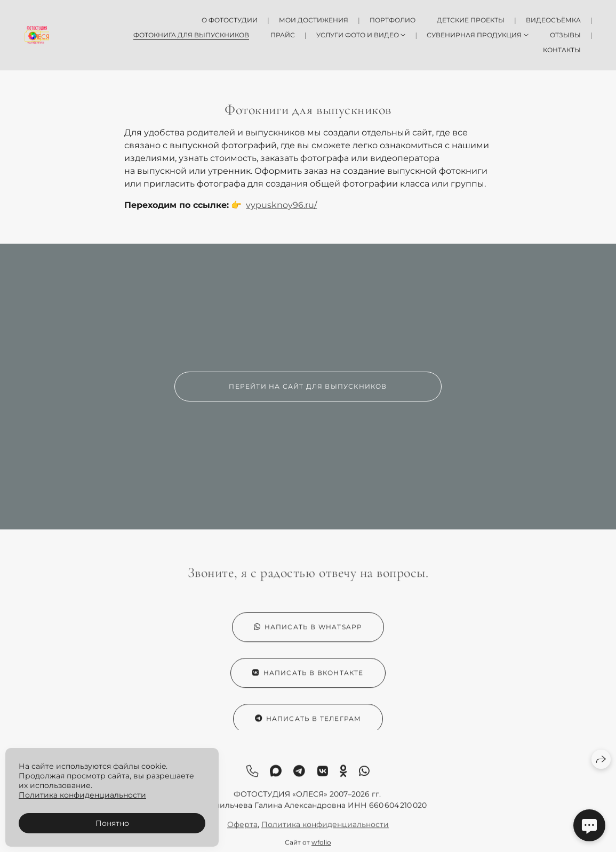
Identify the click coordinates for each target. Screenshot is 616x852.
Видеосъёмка (553, 20)
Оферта (242, 830)
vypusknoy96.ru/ (281, 205)
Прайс (283, 35)
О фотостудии (230, 20)
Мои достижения (314, 20)
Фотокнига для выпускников (191, 35)
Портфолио (393, 20)
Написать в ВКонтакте (308, 678)
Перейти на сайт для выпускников (308, 386)
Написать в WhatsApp (308, 633)
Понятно (112, 823)
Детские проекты (471, 20)
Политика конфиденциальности (325, 830)
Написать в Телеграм (308, 724)
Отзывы (565, 35)
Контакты (562, 50)
